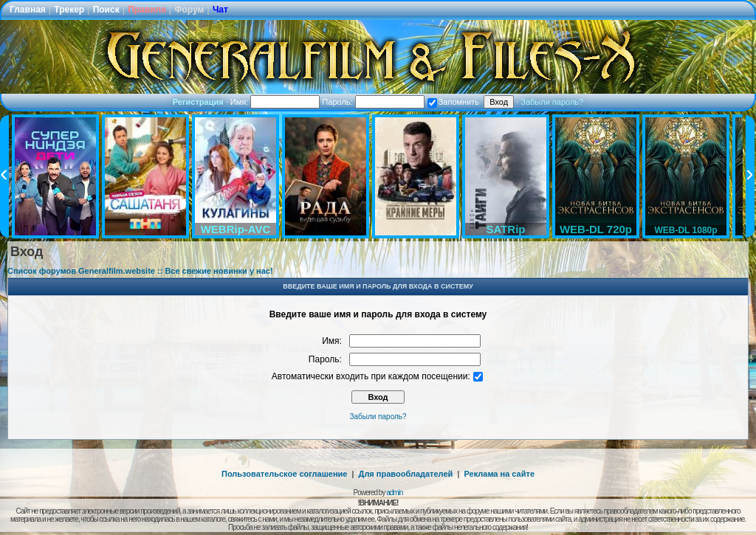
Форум (189, 10)
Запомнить (453, 102)
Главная (28, 10)
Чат (220, 10)
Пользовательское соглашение (284, 474)
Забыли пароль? (552, 102)
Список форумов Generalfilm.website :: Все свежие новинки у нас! (140, 271)
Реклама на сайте (499, 474)
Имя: (275, 102)
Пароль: (373, 102)
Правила (147, 10)
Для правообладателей (406, 474)
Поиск (106, 10)
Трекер (69, 10)
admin (394, 493)
